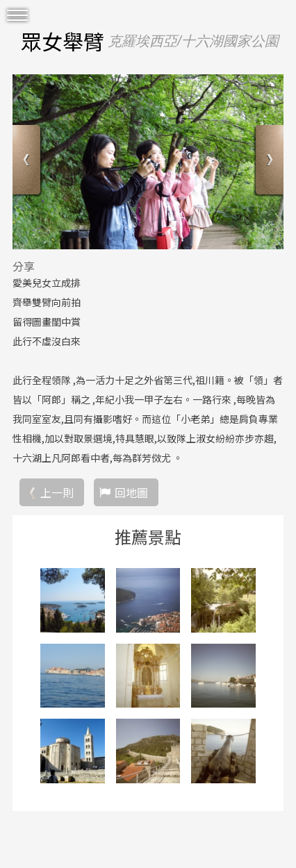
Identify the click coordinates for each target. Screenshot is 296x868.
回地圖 (131, 492)
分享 (24, 266)
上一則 (57, 492)
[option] (148, 161)
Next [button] (268, 161)
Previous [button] (28, 161)
